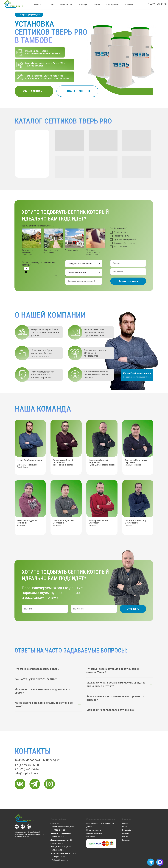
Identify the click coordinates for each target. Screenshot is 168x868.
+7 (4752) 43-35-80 (156, 4)
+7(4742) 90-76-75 (57, 843)
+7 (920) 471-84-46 (27, 769)
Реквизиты (91, 837)
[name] (128, 263)
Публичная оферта (94, 830)
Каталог (37, 4)
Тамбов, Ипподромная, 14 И (62, 827)
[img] (20, 784)
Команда (83, 4)
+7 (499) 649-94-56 (58, 857)
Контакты (129, 4)
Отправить (133, 609)
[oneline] (84, 281)
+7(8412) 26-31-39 (57, 850)
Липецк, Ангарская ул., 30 (61, 840)
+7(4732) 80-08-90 (57, 837)
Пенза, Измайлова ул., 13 (61, 847)
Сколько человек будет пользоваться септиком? (39, 264)
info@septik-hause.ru (28, 773)
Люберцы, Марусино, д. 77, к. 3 (63, 853)
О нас (51, 4)
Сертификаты (113, 4)
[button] (77, 91)
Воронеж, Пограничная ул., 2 (62, 833)
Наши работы (66, 4)
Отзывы (97, 4)
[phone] (128, 272)
